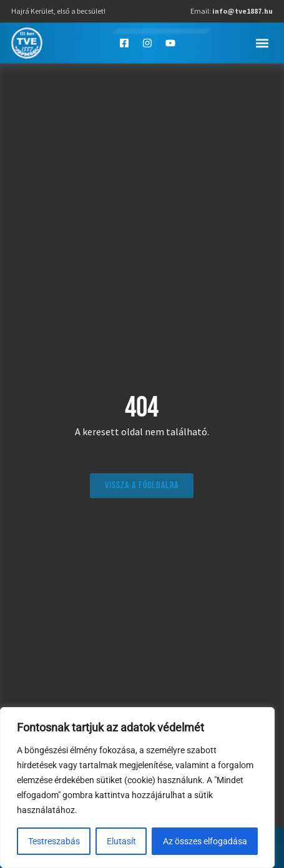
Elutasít (121, 841)
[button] (262, 43)
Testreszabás (54, 841)
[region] (137, 788)
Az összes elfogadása (205, 841)
